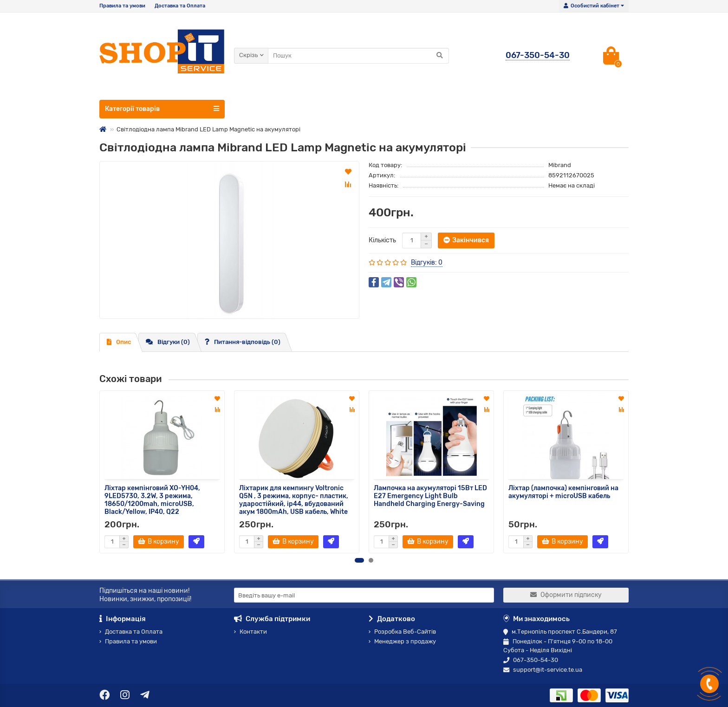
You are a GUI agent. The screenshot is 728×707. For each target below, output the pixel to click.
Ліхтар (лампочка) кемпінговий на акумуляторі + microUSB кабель (563, 492)
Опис (119, 342)
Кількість (382, 240)
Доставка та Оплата (180, 6)
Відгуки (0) (168, 342)
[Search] (358, 56)
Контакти (250, 632)
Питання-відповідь (243, 342)
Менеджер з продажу (402, 641)
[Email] (364, 595)
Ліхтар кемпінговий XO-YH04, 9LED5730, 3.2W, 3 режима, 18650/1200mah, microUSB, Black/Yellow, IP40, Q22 (152, 500)
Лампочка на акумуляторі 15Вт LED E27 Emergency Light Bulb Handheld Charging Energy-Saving (430, 496)
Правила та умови (122, 6)
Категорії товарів (162, 109)
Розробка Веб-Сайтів (402, 632)
